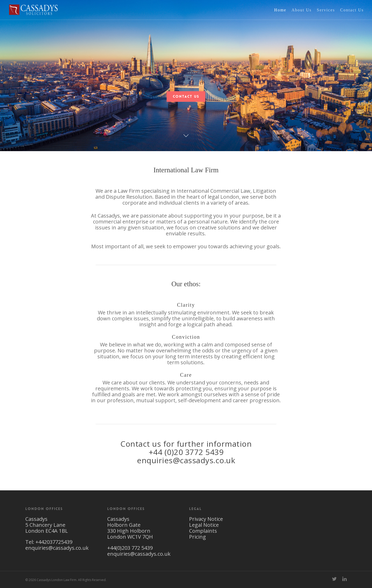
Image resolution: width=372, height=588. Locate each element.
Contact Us (352, 15)
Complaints (203, 531)
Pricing (197, 537)
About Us (301, 15)
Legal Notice (204, 525)
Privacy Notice (206, 519)
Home (280, 15)
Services (326, 15)
